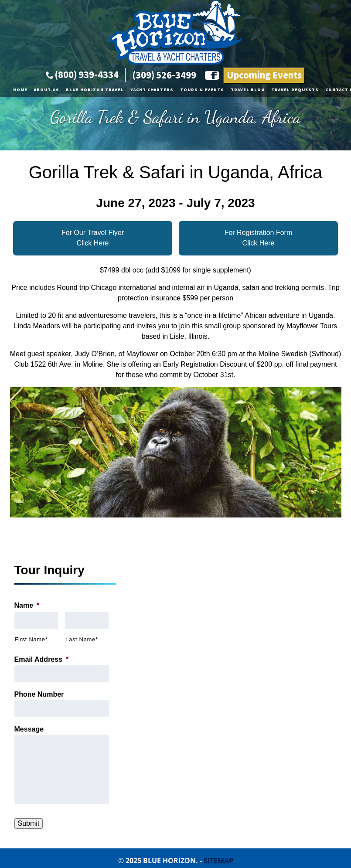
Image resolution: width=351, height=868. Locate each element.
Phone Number (39, 694)
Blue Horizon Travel (95, 90)
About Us (47, 90)
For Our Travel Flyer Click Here (93, 238)
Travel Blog (248, 90)
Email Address (42, 659)
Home (20, 90)
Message (29, 729)
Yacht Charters (152, 90)
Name (27, 605)
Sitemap (218, 861)
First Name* (31, 639)
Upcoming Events (264, 75)
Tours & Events (202, 90)
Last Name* (82, 639)
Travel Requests (295, 90)
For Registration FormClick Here (259, 238)
